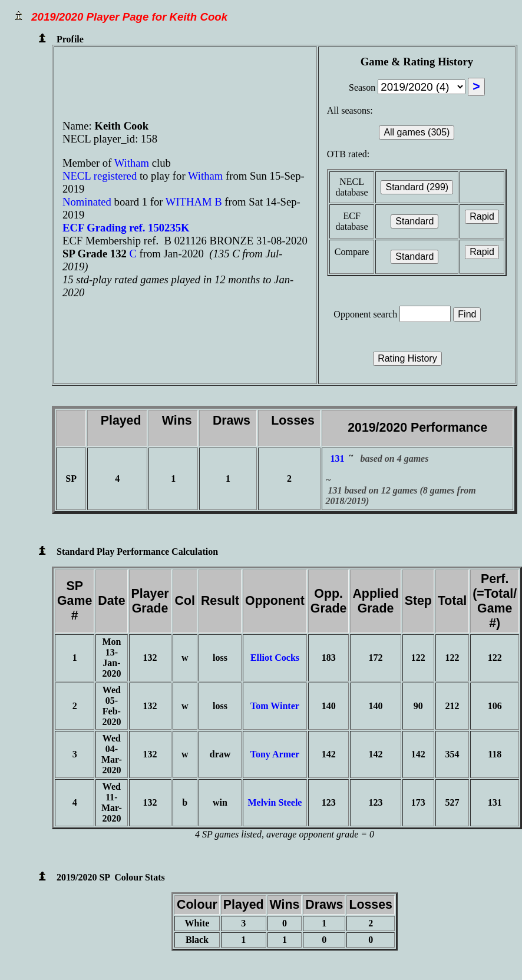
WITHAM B (194, 202)
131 (337, 458)
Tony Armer (275, 754)
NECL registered (100, 176)
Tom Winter (275, 706)
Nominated (87, 202)
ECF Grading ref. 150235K (126, 228)
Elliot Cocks (275, 658)
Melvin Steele (275, 802)
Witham (133, 163)
